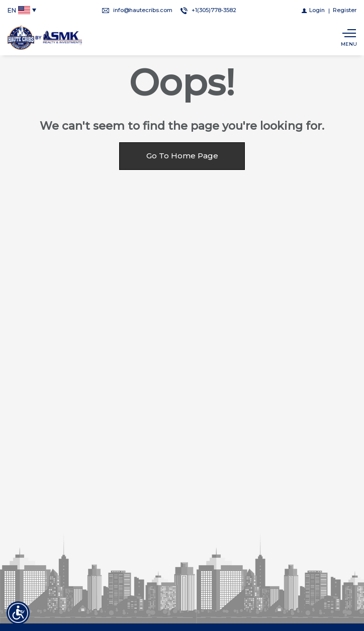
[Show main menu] (349, 38)
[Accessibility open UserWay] (18, 613)
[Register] (345, 10)
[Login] (313, 10)
